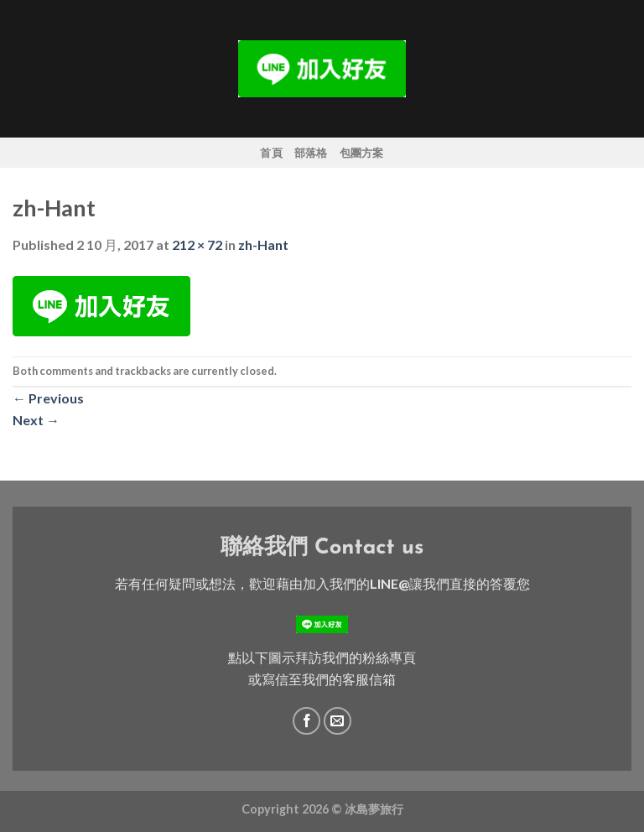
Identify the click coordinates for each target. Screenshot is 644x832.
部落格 (311, 153)
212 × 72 (197, 244)
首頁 (271, 153)
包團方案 (362, 153)
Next (36, 420)
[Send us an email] (338, 721)
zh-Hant (263, 244)
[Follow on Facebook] (306, 721)
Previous (48, 398)
